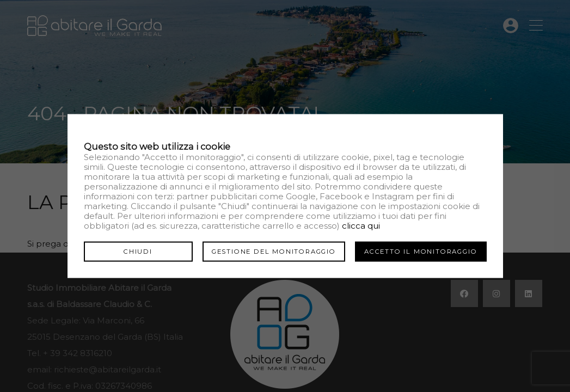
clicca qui (361, 225)
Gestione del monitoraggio (274, 251)
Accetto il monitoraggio (421, 251)
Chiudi (138, 251)
